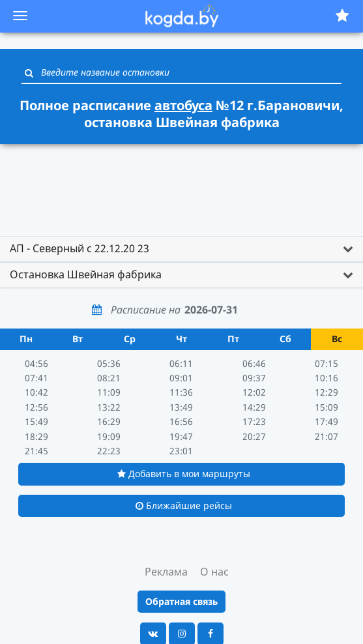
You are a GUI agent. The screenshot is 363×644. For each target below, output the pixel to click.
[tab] (181, 249)
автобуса (183, 105)
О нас (214, 572)
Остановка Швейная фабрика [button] (86, 274)
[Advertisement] (182, 184)
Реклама (166, 572)
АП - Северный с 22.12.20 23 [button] (80, 248)
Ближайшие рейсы (184, 505)
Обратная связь (181, 601)
